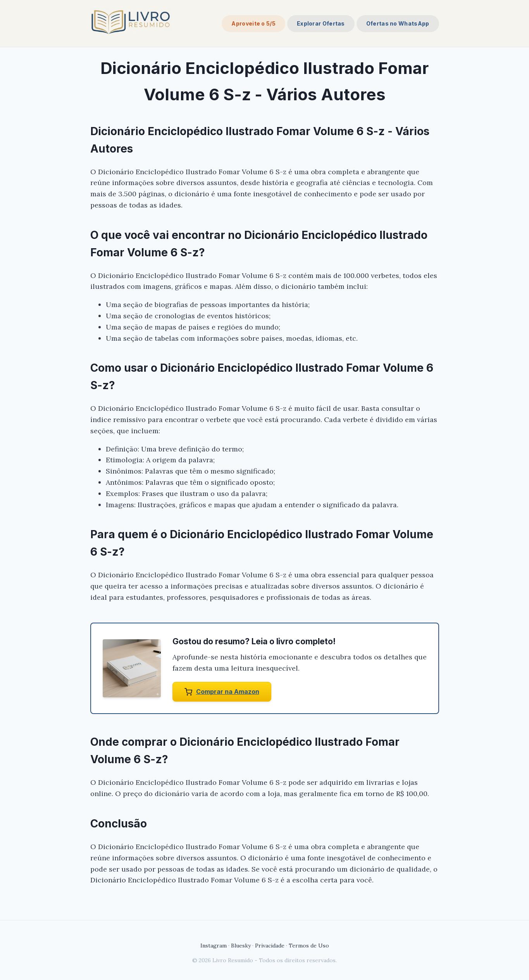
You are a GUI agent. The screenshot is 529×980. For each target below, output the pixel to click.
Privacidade (270, 946)
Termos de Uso (309, 946)
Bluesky (241, 946)
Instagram (214, 946)
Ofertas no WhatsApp (398, 23)
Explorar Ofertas (321, 23)
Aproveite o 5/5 (253, 23)
